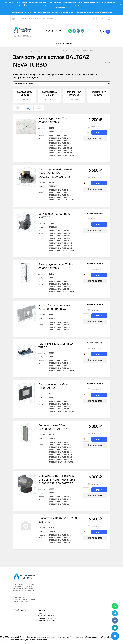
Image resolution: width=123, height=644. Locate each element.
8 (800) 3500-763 (54, 31)
